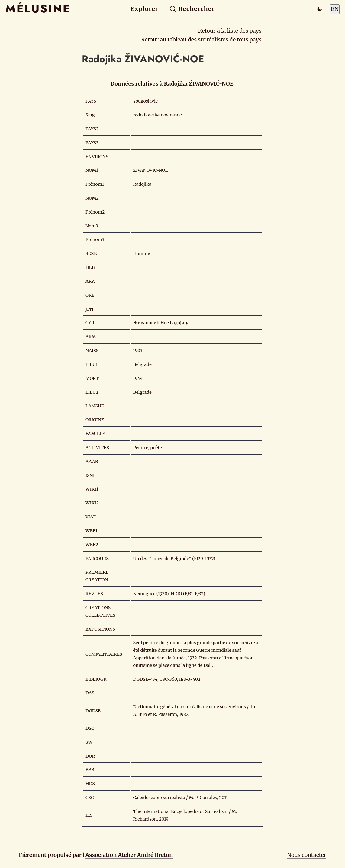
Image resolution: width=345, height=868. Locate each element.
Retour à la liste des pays (230, 31)
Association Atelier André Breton (129, 855)
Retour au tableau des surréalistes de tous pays (201, 39)
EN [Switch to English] (335, 9)
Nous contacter (307, 855)
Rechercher (192, 9)
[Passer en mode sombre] (320, 9)
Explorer (144, 9)
